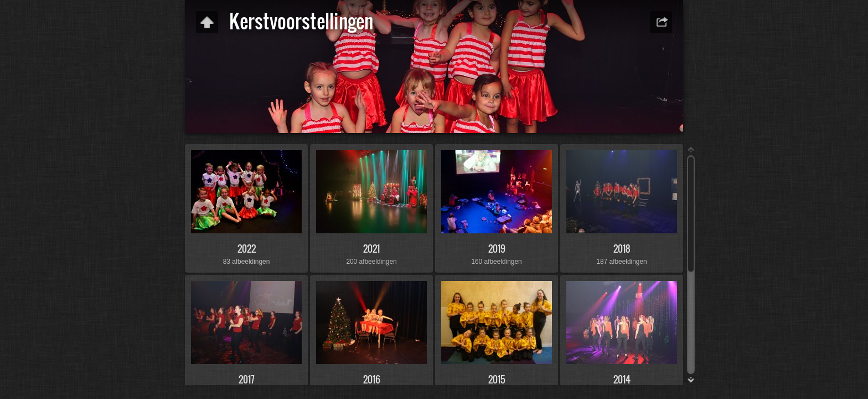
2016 (372, 379)
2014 (622, 379)
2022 (247, 249)
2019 (497, 249)
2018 (622, 249)
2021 (371, 249)
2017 (247, 379)
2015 (497, 379)
